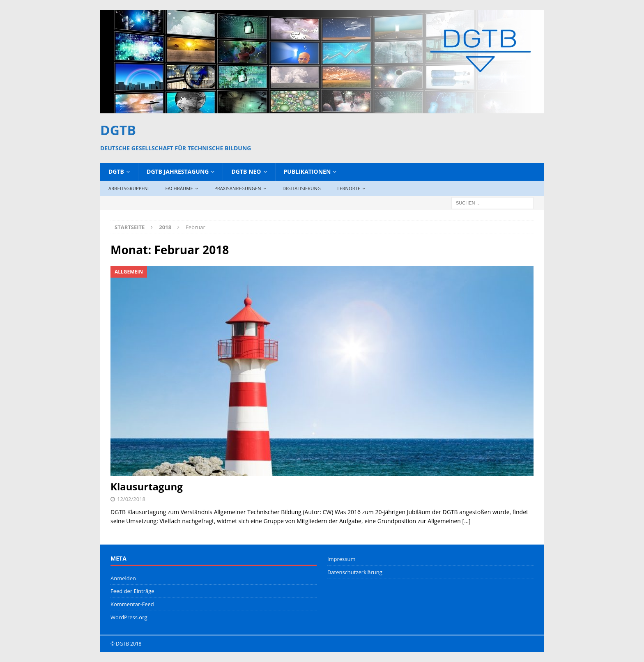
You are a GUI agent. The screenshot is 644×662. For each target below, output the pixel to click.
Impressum (342, 559)
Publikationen (307, 171)
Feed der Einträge (132, 591)
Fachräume (179, 188)
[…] (467, 521)
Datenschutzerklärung (355, 572)
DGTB (116, 171)
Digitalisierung (302, 188)
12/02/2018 (131, 499)
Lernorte (349, 188)
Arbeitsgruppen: (129, 188)
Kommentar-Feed (132, 604)
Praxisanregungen (238, 188)
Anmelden (123, 578)
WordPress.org (129, 617)
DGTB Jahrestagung (178, 171)
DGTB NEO (246, 171)
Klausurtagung (147, 486)
